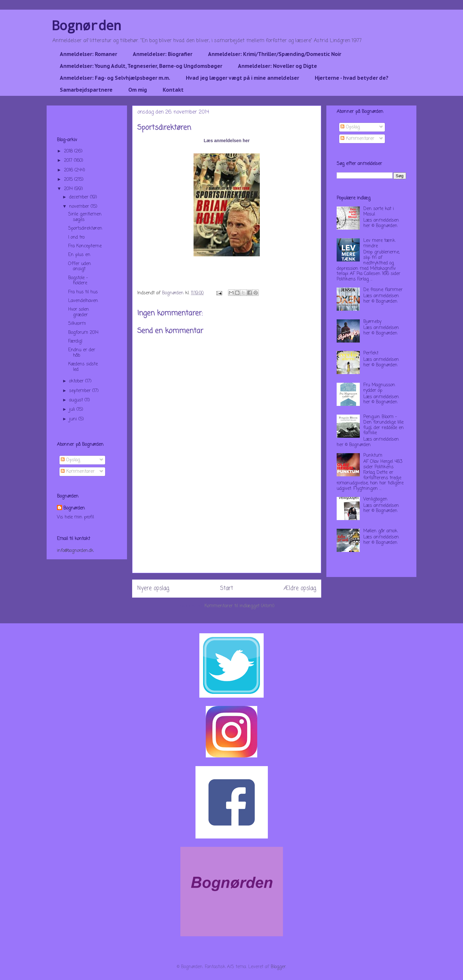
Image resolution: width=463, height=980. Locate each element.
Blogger (278, 967)
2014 (69, 189)
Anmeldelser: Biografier (163, 54)
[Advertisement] (227, 528)
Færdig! (75, 341)
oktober (77, 381)
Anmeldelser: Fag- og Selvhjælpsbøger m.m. (115, 78)
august (77, 400)
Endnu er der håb (82, 353)
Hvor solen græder (79, 312)
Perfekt (371, 353)
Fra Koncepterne (85, 246)
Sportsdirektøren (85, 229)
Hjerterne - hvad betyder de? (352, 78)
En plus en (79, 255)
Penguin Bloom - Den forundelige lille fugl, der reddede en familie (384, 425)
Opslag (70, 460)
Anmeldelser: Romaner (88, 54)
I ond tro (76, 238)
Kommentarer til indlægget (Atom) (240, 606)
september (81, 391)
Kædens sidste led (83, 367)
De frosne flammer (383, 290)
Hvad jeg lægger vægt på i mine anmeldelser (242, 78)
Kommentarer (78, 472)
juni (74, 419)
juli (73, 410)
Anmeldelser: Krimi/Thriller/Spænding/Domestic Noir (275, 54)
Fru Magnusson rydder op (379, 388)
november (80, 207)
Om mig (138, 90)
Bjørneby (372, 322)
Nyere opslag (153, 588)
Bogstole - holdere (78, 281)
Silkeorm (77, 324)
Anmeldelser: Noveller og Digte (277, 66)
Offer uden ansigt (80, 267)
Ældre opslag (300, 588)
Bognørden (86, 25)
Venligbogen (375, 499)
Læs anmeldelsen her (227, 141)
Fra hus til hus (83, 292)
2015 (69, 180)
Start (227, 588)
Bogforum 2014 (83, 333)
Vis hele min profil (75, 517)
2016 (69, 170)
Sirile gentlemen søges (85, 217)
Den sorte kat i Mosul (379, 212)
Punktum (373, 456)
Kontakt (173, 90)
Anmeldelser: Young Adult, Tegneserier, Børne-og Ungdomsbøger (141, 66)
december (80, 197)
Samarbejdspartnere (86, 90)
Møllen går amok (380, 531)
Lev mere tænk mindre (379, 243)
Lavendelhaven (83, 301)
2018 (69, 151)
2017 (69, 161)
